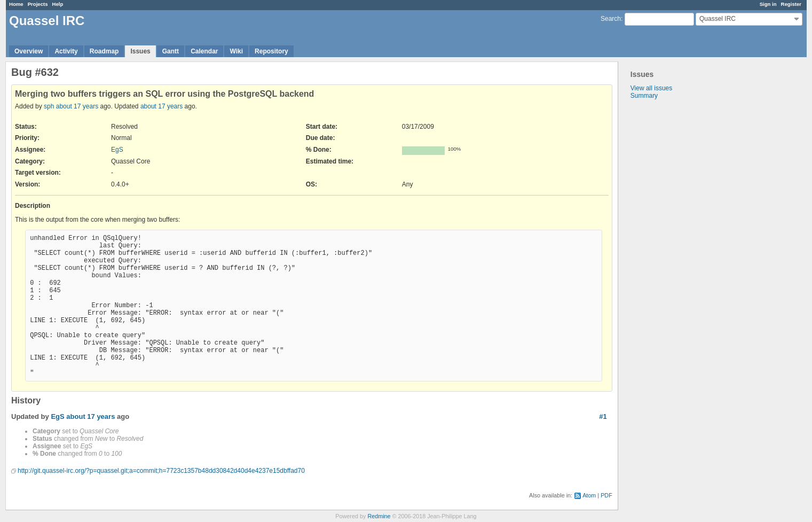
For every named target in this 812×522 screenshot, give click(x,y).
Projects (38, 4)
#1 (603, 416)
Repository (271, 51)
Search (611, 19)
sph (49, 106)
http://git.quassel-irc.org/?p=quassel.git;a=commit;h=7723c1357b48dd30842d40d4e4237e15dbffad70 (161, 471)
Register (791, 4)
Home (16, 4)
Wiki (236, 51)
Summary (644, 96)
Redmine (379, 516)
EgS (117, 150)
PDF (606, 495)
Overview (29, 51)
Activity (66, 51)
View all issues (651, 88)
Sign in (768, 4)
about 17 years (77, 106)
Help (58, 4)
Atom (589, 495)
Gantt (171, 51)
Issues (140, 51)
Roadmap (104, 51)
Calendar (204, 51)
